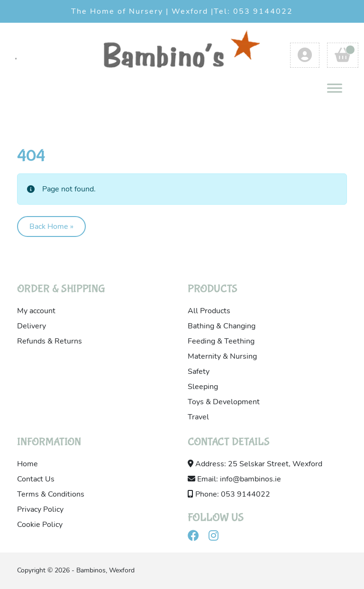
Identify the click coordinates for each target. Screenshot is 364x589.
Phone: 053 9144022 (229, 494)
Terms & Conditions (51, 494)
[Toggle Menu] (335, 88)
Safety (199, 372)
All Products (209, 311)
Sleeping (203, 387)
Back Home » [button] (51, 227)
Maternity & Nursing (222, 356)
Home (27, 464)
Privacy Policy (40, 509)
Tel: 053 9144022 (253, 11)
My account (36, 311)
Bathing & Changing (222, 326)
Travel (198, 417)
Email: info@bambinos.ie (234, 479)
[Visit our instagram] (217, 537)
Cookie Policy (40, 525)
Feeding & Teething (221, 341)
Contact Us (36, 479)
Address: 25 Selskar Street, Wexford (255, 464)
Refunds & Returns (50, 341)
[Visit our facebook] (197, 537)
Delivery (32, 326)
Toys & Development (224, 402)
